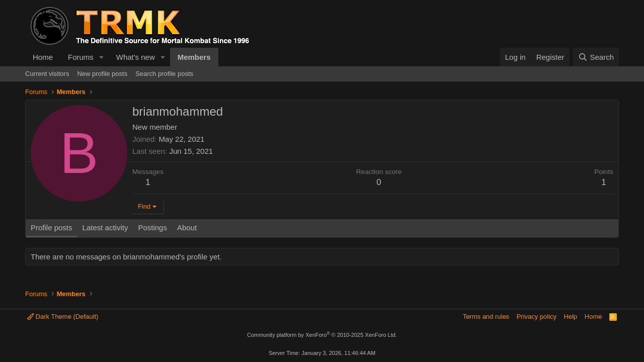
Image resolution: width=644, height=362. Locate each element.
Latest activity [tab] (105, 228)
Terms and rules (486, 316)
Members (194, 57)
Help (571, 316)
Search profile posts (164, 74)
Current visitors (47, 74)
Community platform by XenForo (322, 335)
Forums (81, 57)
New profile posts (102, 74)
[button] (102, 57)
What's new (136, 57)
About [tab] (187, 228)
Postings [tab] (152, 228)
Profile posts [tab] (52, 228)
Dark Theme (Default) (63, 316)
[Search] (596, 57)
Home (43, 57)
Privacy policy (537, 316)
